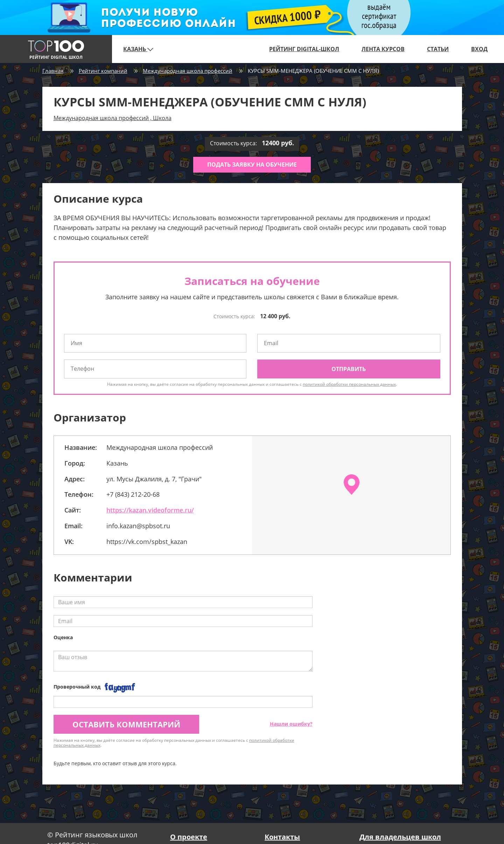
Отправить (349, 369)
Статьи (438, 49)
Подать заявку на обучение (252, 165)
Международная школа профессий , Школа (113, 118)
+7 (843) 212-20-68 (133, 494)
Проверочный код (77, 687)
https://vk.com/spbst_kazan (147, 542)
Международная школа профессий (188, 71)
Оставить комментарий (126, 724)
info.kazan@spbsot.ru (138, 526)
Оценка (63, 637)
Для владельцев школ (400, 837)
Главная (53, 71)
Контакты (282, 837)
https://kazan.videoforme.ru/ (150, 510)
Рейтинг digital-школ (304, 49)
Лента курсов (383, 49)
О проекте (189, 837)
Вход (479, 49)
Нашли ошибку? (291, 724)
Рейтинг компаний (103, 71)
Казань (138, 49)
